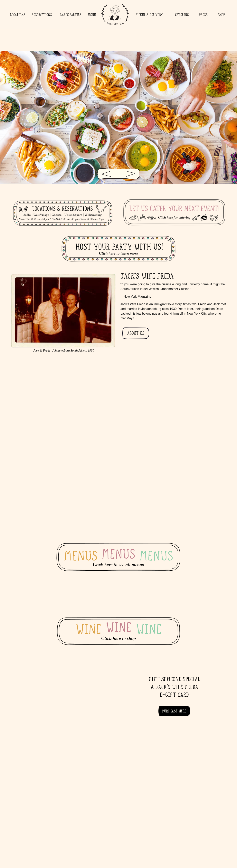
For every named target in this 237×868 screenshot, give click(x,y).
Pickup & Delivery (150, 15)
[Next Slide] (133, 173)
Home (115, 15)
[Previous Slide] (104, 173)
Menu (92, 15)
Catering (182, 15)
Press (203, 15)
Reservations (43, 15)
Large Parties (71, 15)
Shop (221, 15)
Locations (18, 15)
